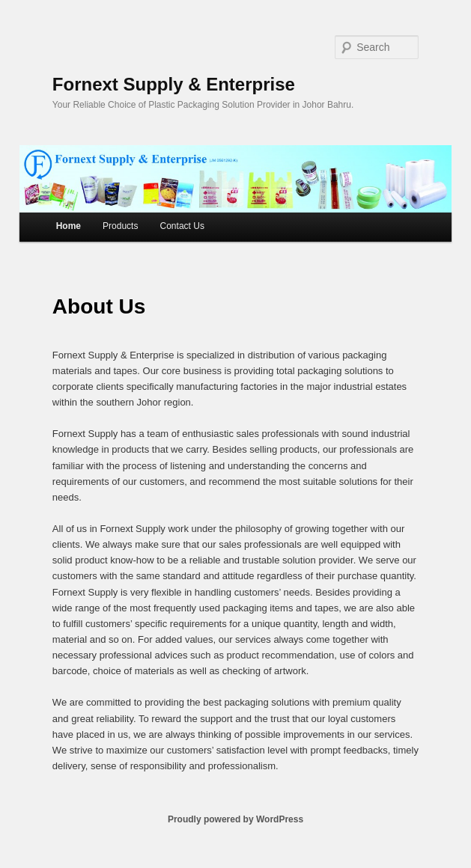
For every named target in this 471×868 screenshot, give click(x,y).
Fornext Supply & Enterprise (174, 84)
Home (69, 226)
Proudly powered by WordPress (235, 819)
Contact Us (182, 226)
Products (120, 226)
